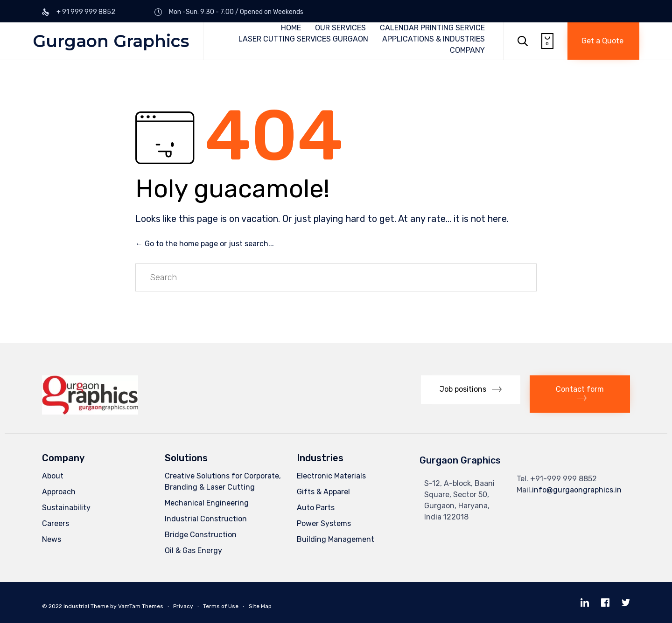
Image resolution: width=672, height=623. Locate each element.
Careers (56, 523)
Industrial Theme (86, 606)
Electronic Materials (331, 476)
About (53, 476)
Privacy (183, 606)
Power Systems (324, 523)
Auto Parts (316, 508)
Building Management (336, 539)
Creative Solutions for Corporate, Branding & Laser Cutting (223, 481)
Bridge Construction (201, 535)
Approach (59, 492)
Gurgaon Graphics (111, 41)
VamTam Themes (141, 606)
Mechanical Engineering (207, 503)
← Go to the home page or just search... (205, 244)
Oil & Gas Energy (193, 550)
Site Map (260, 606)
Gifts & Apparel (323, 492)
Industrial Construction (206, 519)
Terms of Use (221, 606)
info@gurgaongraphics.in (577, 490)
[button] (603, 41)
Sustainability (66, 508)
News (52, 539)
